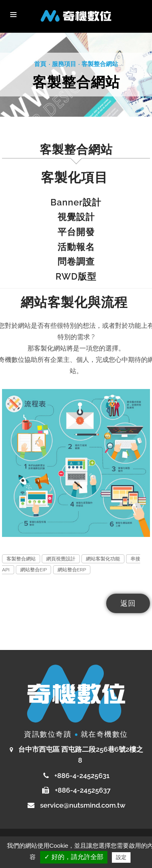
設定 (121, 857)
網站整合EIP (34, 570)
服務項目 (64, 64)
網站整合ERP (72, 570)
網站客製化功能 (103, 559)
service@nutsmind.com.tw (83, 805)
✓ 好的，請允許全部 (74, 857)
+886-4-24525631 (81, 776)
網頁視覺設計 (61, 559)
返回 (128, 603)
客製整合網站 (100, 64)
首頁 (40, 64)
